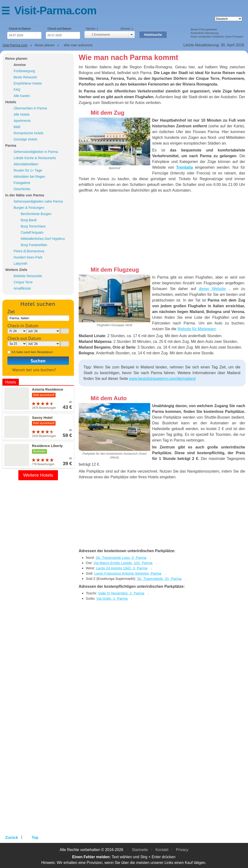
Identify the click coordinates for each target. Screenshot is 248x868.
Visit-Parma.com (55, 11)
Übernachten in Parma (30, 108)
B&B (17, 127)
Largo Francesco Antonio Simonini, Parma (128, 573)
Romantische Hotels (28, 133)
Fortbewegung (24, 71)
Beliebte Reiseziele (28, 276)
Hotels (11, 102)
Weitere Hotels (38, 475)
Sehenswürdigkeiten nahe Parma (38, 201)
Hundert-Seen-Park (28, 257)
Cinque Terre (23, 282)
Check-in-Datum (20, 29)
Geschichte (22, 189)
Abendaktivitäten (26, 164)
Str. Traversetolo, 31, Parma (159, 579)
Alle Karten (22, 96)
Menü (8, 11)
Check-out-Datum (59, 29)
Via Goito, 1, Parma (112, 598)
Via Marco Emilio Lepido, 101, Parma (123, 563)
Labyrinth (21, 264)
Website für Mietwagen (197, 329)
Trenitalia (185, 167)
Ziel (11, 311)
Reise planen (16, 58)
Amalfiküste (22, 288)
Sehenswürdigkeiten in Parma (36, 152)
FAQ (17, 90)
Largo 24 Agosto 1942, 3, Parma (122, 568)
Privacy (182, 850)
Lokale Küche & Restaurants (35, 158)
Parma (11, 145)
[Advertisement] (162, 230)
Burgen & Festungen (29, 208)
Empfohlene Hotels (28, 83)
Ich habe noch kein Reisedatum (32, 352)
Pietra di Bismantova (29, 251)
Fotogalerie (22, 183)
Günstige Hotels (26, 139)
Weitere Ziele (16, 270)
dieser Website (212, 289)
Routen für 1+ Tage (28, 170)
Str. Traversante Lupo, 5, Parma (121, 558)
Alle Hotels (22, 114)
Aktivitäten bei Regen (29, 177)
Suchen (38, 361)
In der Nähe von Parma (25, 195)
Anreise (20, 65)
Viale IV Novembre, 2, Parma (121, 593)
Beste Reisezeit (25, 77)
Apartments (22, 121)
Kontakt (162, 850)
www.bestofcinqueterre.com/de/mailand (162, 379)
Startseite (140, 850)
